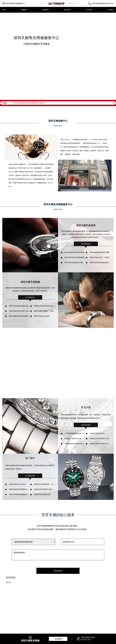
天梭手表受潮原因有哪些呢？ (19, 494)
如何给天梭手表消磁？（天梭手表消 (45, 311)
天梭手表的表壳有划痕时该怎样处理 (100, 262)
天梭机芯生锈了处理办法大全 (99, 444)
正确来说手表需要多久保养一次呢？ (45, 489)
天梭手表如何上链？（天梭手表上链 (100, 257)
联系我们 (111, 10)
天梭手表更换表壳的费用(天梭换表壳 (19, 489)
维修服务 (24, 10)
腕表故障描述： (58, 555)
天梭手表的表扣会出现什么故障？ (19, 311)
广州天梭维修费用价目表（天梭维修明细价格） (75, 433)
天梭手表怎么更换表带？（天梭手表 (45, 484)
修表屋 (8, 582)
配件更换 (67, 10)
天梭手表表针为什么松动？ (18, 484)
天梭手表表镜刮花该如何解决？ (44, 306)
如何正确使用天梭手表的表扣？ (75, 252)
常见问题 (89, 10)
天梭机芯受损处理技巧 (97, 433)
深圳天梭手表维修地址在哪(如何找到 (75, 262)
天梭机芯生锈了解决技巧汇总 (99, 439)
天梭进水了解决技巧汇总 (73, 439)
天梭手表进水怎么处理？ (42, 316)
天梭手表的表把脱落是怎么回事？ (19, 306)
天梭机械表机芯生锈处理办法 (74, 444)
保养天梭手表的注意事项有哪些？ (75, 257)
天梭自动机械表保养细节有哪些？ (100, 252)
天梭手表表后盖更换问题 (42, 494)
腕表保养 (46, 10)
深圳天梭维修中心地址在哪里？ (19, 316)
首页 (4, 10)
